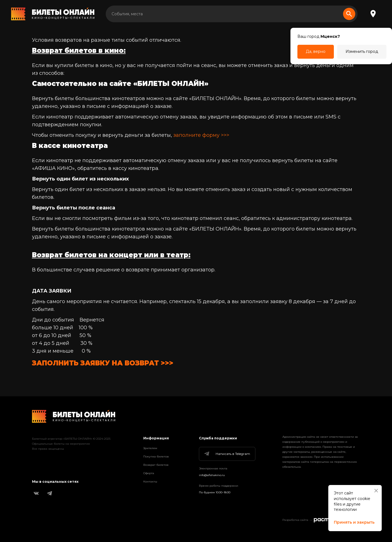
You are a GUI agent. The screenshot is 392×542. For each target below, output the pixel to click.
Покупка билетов (156, 456)
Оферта (149, 473)
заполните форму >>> (201, 135)
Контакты (150, 482)
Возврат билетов (156, 465)
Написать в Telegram (227, 454)
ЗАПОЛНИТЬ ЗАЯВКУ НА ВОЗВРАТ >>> (103, 363)
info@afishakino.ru (212, 475)
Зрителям (150, 448)
